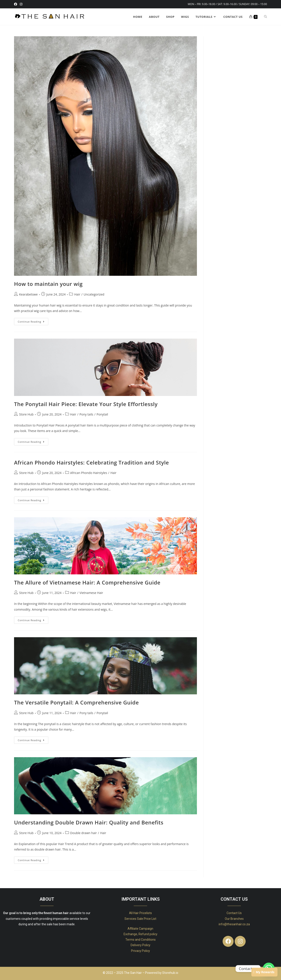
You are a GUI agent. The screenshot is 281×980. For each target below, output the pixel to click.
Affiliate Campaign (140, 929)
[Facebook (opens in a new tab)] (16, 4)
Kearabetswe (28, 294)
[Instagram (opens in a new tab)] (21, 4)
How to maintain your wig (48, 284)
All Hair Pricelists (140, 913)
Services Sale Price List (140, 919)
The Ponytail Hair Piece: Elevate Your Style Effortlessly (86, 404)
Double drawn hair (84, 833)
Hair (77, 294)
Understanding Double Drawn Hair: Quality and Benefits (89, 822)
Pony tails (86, 414)
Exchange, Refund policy (140, 934)
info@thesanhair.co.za (234, 924)
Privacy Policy (140, 951)
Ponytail (102, 414)
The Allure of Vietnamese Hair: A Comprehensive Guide (87, 582)
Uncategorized (94, 294)
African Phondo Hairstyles (89, 473)
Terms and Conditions (140, 940)
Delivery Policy (140, 945)
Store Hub (26, 414)
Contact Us (234, 913)
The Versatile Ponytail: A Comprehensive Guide (76, 702)
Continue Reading (33, 321)
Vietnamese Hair (91, 593)
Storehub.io (170, 973)
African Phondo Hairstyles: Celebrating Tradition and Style (91, 462)
